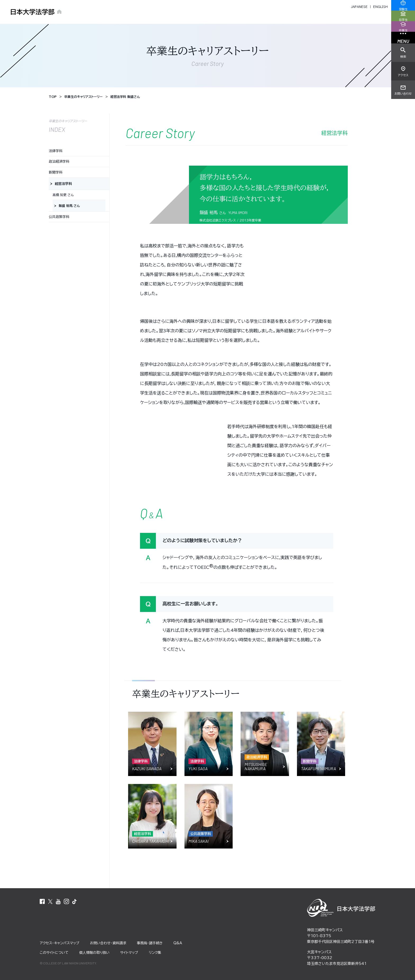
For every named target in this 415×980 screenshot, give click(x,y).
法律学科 (56, 151)
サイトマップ (129, 953)
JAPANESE (359, 7)
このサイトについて (54, 953)
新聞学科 (56, 172)
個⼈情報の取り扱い (94, 953)
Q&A (178, 943)
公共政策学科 (59, 217)
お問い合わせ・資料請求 (108, 943)
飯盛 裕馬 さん (69, 206)
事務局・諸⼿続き (150, 943)
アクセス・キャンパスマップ (60, 943)
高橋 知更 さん (63, 195)
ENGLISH (380, 7)
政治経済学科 (59, 162)
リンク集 (155, 953)
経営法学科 (63, 184)
